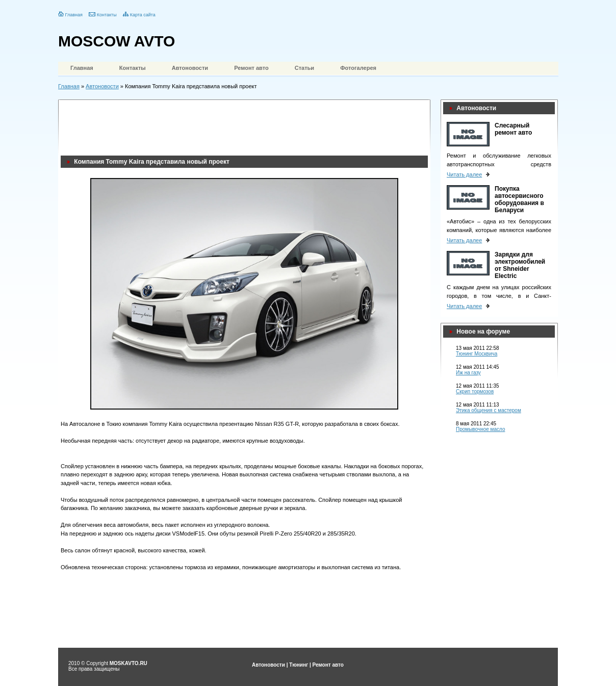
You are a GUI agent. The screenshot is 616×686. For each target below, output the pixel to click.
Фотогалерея (358, 68)
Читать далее (464, 174)
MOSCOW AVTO (117, 41)
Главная (74, 15)
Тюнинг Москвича (477, 354)
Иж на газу (468, 373)
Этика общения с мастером (489, 410)
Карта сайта (143, 15)
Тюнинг (299, 665)
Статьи (304, 68)
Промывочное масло (481, 429)
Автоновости (190, 68)
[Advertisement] (246, 125)
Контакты (107, 15)
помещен (269, 500)
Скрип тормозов (475, 391)
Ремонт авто (251, 68)
